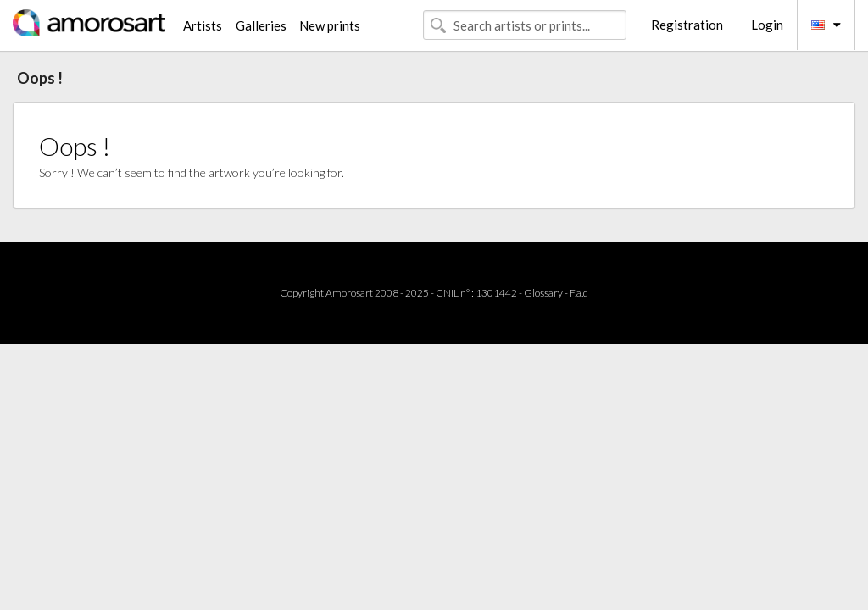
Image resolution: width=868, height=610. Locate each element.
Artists (203, 25)
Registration (687, 25)
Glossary (543, 293)
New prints (330, 25)
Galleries (261, 25)
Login (767, 25)
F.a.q (579, 293)
